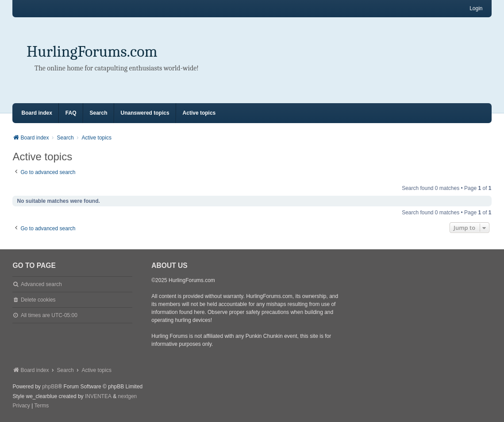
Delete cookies (38, 300)
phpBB (50, 387)
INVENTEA (98, 396)
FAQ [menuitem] (71, 113)
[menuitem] (21, 406)
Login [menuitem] (476, 8)
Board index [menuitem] (37, 113)
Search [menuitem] (99, 113)
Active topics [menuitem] (199, 113)
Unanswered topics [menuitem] (145, 113)
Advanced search (41, 284)
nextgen (128, 396)
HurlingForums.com (92, 52)
